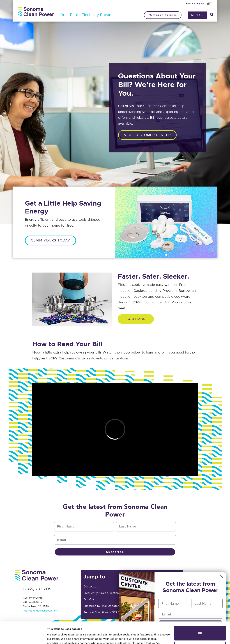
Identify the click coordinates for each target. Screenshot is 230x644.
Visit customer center (147, 135)
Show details (55, 637)
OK (200, 613)
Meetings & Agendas (163, 15)
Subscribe (115, 552)
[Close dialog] (222, 577)
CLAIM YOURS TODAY (50, 240)
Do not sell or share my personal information (200, 629)
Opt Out (89, 599)
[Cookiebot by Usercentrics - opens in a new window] (23, 637)
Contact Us (91, 587)
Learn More (136, 319)
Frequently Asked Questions (102, 593)
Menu (197, 15)
